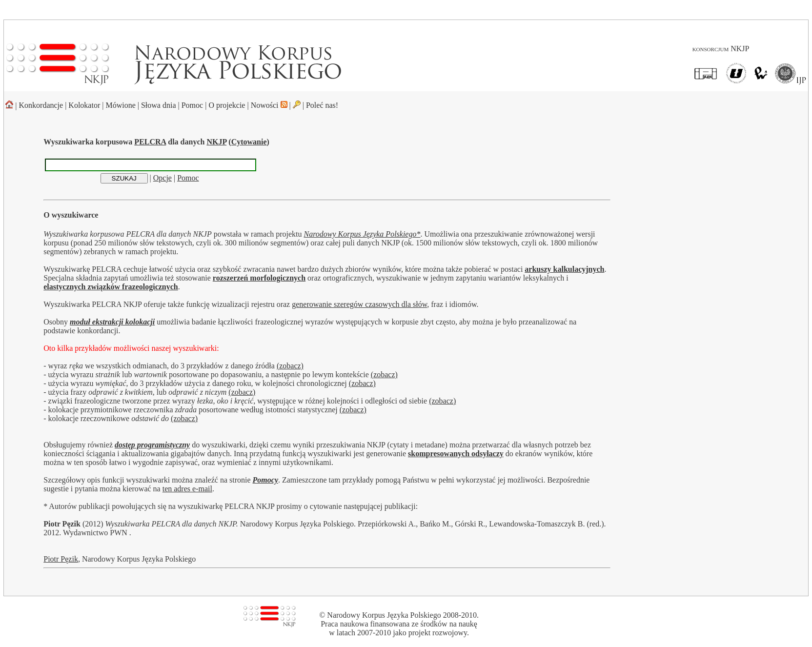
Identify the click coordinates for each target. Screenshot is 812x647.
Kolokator (84, 105)
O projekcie (227, 105)
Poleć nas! (322, 105)
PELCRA (150, 142)
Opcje (162, 178)
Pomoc (192, 105)
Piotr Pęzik (61, 559)
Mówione (120, 105)
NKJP (216, 142)
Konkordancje (41, 105)
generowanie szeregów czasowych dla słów (359, 304)
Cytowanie (249, 142)
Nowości (269, 105)
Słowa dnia (159, 105)
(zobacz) (290, 366)
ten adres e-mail (187, 489)
